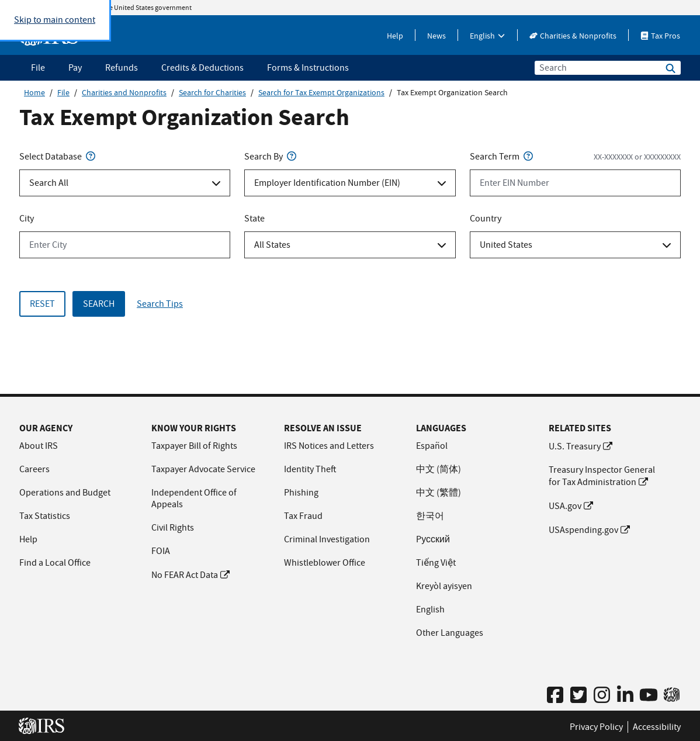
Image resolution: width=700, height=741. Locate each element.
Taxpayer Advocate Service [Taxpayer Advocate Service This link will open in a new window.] (203, 469)
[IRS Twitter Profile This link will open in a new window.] (578, 696)
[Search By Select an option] (350, 183)
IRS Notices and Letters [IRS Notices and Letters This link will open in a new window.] (329, 446)
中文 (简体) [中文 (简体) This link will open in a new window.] (439, 469)
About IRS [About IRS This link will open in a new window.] (39, 446)
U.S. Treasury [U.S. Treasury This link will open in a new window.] (581, 446)
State (254, 219)
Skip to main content (55, 20)
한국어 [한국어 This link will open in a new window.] (430, 516)
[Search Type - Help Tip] (91, 157)
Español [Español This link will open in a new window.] (432, 446)
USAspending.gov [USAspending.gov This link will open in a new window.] (589, 530)
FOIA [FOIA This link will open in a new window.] (161, 551)
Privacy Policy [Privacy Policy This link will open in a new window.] (596, 727)
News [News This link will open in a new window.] (436, 36)
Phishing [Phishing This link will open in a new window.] (301, 493)
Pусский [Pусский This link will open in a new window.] (433, 539)
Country (486, 219)
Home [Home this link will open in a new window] (34, 92)
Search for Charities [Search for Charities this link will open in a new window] (212, 92)
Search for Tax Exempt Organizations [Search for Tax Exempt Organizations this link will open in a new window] (321, 92)
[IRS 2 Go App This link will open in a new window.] (672, 695)
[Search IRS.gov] (670, 69)
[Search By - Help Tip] (292, 157)
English (488, 36)
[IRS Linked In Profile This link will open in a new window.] (625, 696)
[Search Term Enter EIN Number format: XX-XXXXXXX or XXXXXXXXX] (575, 183)
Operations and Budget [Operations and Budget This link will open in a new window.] (65, 493)
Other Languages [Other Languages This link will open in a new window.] (450, 633)
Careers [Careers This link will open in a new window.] (34, 469)
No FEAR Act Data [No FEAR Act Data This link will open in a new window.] (190, 575)
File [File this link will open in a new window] (63, 92)
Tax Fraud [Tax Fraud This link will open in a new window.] (303, 516)
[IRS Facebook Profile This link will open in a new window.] (555, 696)
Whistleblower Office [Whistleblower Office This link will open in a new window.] (325, 563)
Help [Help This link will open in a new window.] (395, 36)
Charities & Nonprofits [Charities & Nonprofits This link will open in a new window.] (573, 36)
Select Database (58, 157)
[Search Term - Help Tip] (528, 157)
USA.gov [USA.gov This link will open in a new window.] (571, 506)
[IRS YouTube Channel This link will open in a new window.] (649, 696)
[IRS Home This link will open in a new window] (45, 726)
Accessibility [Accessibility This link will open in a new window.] (657, 727)
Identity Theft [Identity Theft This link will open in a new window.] (310, 469)
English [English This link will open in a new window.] (430, 610)
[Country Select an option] (575, 245)
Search (99, 304)
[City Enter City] (125, 245)
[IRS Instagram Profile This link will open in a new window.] (602, 696)
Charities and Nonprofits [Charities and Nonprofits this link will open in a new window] (124, 92)
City (27, 219)
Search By (271, 157)
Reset (42, 304)
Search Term (503, 157)
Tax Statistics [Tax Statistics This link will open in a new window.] (45, 516)
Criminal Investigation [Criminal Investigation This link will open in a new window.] (327, 539)
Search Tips (160, 304)
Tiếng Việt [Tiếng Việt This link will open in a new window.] (436, 563)
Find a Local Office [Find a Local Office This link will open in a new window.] (55, 563)
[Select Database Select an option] (125, 183)
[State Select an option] (350, 245)
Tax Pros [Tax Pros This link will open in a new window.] (660, 36)
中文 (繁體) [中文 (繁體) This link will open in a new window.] (439, 493)
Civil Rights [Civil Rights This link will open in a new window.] (173, 528)
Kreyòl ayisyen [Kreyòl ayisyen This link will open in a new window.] (444, 586)
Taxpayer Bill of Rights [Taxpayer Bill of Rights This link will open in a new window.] (194, 446)
